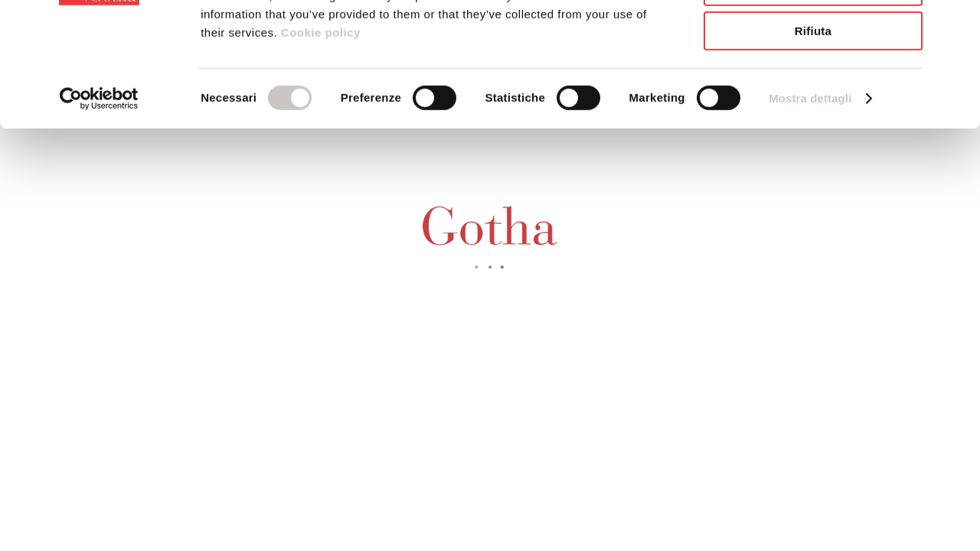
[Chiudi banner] (956, 24)
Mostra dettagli (810, 195)
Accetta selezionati (813, 83)
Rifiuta (813, 127)
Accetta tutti (813, 38)
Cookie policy (319, 129)
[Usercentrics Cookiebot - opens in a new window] (99, 195)
